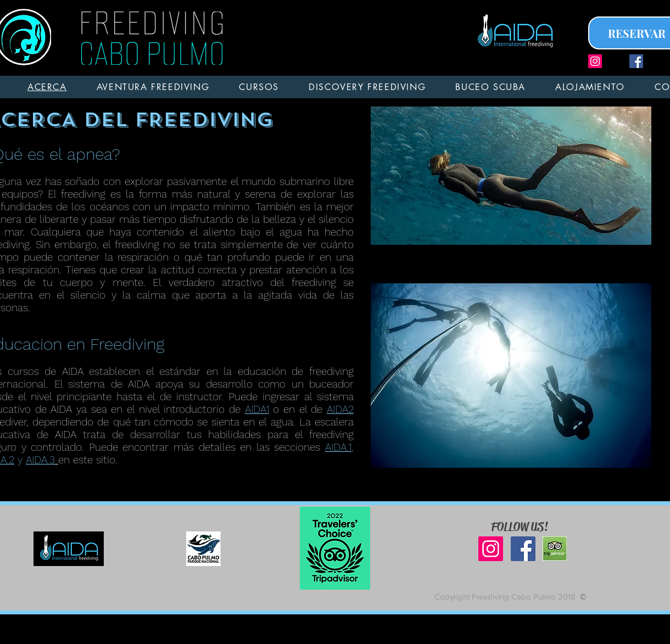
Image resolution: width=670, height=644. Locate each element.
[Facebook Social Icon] (636, 61)
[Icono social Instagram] (595, 61)
